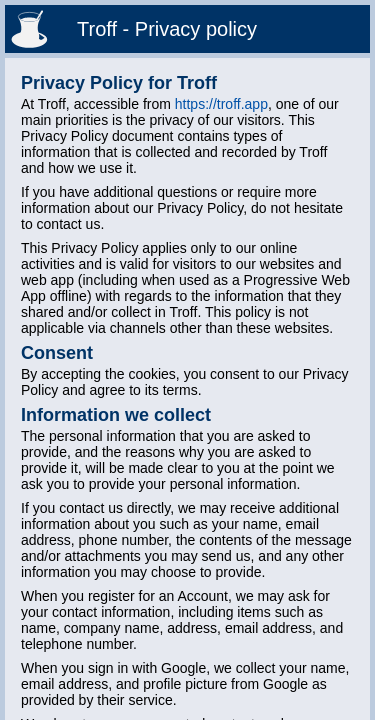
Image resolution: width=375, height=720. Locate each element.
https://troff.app (221, 104)
